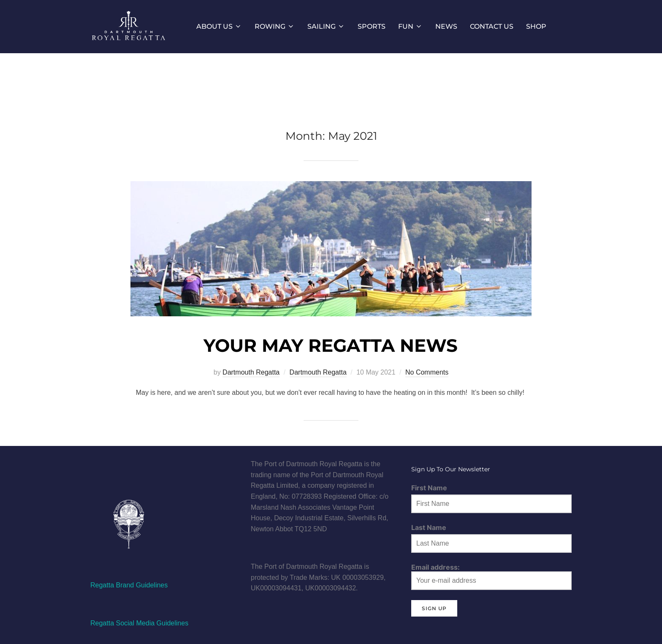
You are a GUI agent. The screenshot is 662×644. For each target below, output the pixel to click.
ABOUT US (219, 26)
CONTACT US (492, 26)
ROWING (275, 26)
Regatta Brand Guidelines (129, 585)
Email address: (491, 576)
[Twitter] (128, 464)
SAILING (326, 26)
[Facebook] (103, 464)
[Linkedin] (179, 464)
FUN (410, 26)
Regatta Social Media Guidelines (139, 623)
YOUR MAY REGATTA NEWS (331, 345)
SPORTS (372, 26)
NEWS (446, 26)
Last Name (429, 527)
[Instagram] (154, 464)
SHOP (536, 26)
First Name (429, 488)
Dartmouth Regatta (251, 372)
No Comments (427, 372)
